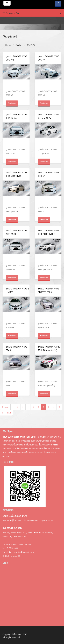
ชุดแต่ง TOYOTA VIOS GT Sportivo (49, 116)
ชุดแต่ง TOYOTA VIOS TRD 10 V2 (16, 116)
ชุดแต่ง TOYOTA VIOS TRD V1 (49, 174)
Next (9, 413)
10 (59, 407)
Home (8, 45)
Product (19, 45)
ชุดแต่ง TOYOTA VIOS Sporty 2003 (49, 290)
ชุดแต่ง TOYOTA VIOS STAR (16, 348)
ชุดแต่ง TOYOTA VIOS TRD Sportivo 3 (49, 232)
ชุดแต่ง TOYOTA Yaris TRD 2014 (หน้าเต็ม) (49, 348)
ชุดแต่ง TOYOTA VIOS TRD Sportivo (16, 174)
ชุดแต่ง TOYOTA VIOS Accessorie (16, 232)
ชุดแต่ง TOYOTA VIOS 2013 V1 (49, 58)
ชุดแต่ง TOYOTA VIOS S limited (18, 290)
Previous (5, 407)
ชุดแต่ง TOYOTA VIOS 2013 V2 (16, 58)
